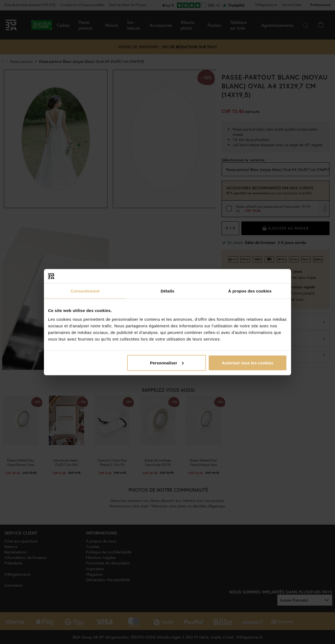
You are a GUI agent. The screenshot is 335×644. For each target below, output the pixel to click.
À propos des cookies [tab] (250, 291)
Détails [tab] (168, 291)
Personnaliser (167, 363)
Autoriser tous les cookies (248, 363)
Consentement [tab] (85, 291)
